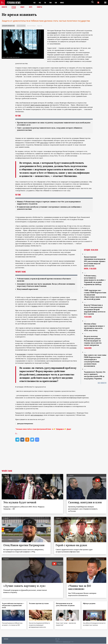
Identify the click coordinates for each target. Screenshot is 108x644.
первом (35, 307)
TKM (51, 3)
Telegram (59, 430)
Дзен (69, 430)
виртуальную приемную (40, 105)
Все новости (102, 384)
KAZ (35, 3)
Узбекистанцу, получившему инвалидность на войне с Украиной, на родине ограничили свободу (95, 281)
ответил (72, 331)
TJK (46, 3)
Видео (23, 7)
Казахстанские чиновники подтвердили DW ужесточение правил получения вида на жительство (95, 262)
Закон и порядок (31, 26)
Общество (40, 26)
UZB (57, 3)
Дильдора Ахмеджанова (8, 26)
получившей (52, 33)
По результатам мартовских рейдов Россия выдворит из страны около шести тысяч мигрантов (93, 341)
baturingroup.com (67, 642)
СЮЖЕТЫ (40, 7)
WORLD (63, 3)
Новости (4, 7)
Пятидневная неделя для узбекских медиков (66, 605)
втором (62, 307)
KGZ (40, 3)
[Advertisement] (54, 458)
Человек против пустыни (40, 604)
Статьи (14, 7)
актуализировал (37, 416)
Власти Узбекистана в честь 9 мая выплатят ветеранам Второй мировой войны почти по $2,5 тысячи (95, 310)
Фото (31, 7)
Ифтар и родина (90, 604)
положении (21, 355)
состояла (73, 349)
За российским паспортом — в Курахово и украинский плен (13, 606)
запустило (44, 143)
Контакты (6, 639)
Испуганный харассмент (28, 290)
